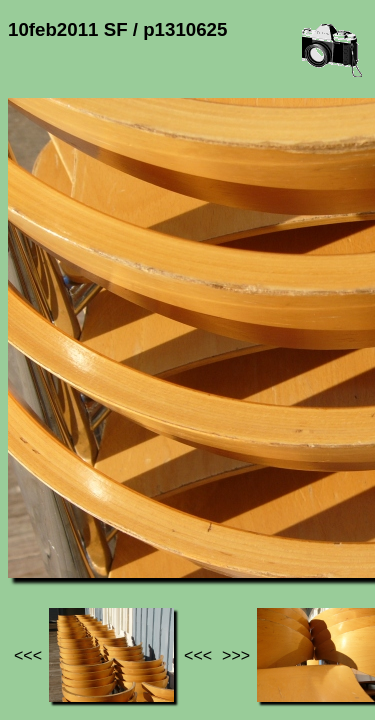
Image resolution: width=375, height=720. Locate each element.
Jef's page (44, 520)
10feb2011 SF (207, 520)
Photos (119, 520)
